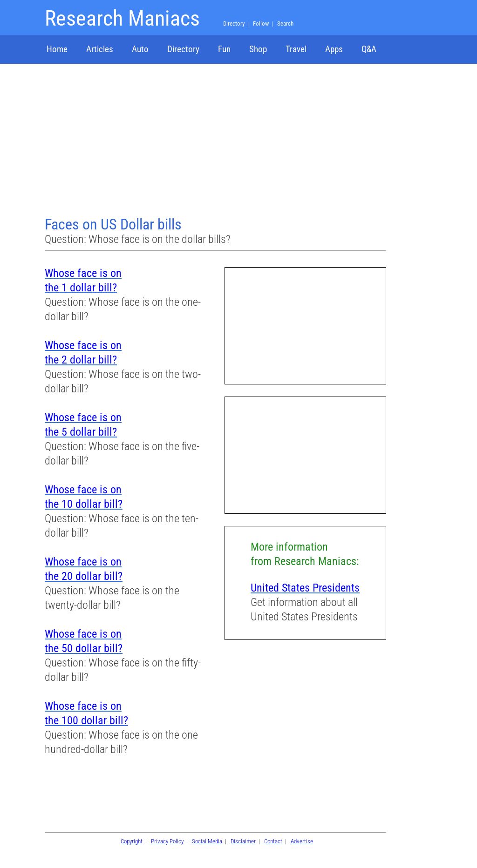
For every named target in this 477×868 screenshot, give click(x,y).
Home (57, 49)
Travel (296, 49)
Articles (100, 49)
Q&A (369, 49)
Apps (334, 49)
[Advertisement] (217, 141)
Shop (258, 49)
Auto (140, 49)
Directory (183, 49)
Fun (224, 49)
